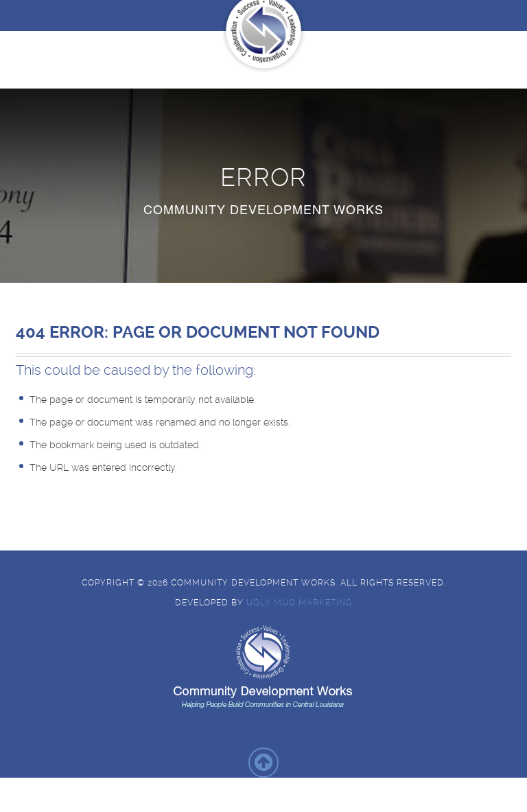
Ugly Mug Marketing (300, 603)
